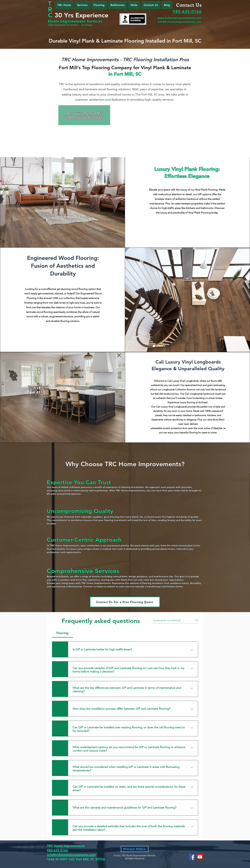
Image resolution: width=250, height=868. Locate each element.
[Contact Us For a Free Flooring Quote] (125, 602)
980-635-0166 (57, 850)
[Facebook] (192, 857)
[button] (82, 5)
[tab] (62, 633)
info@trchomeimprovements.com (71, 855)
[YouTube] (200, 857)
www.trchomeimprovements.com (180, 18)
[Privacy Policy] (135, 849)
